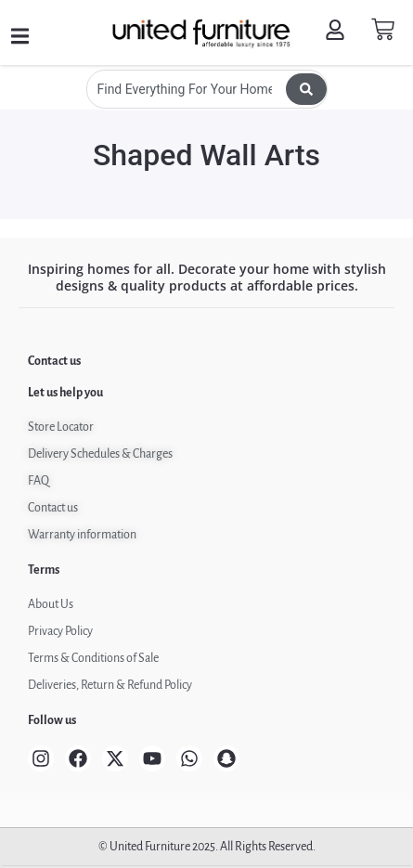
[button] (20, 37)
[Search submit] (306, 89)
